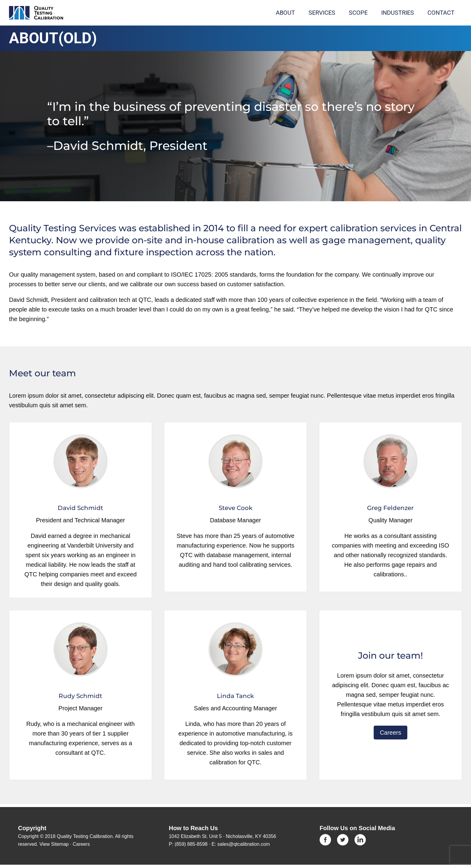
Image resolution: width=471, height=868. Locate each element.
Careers (390, 733)
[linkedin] (360, 837)
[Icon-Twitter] (343, 837)
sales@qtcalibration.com (244, 844)
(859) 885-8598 (191, 844)
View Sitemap (54, 844)
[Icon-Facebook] (325, 837)
